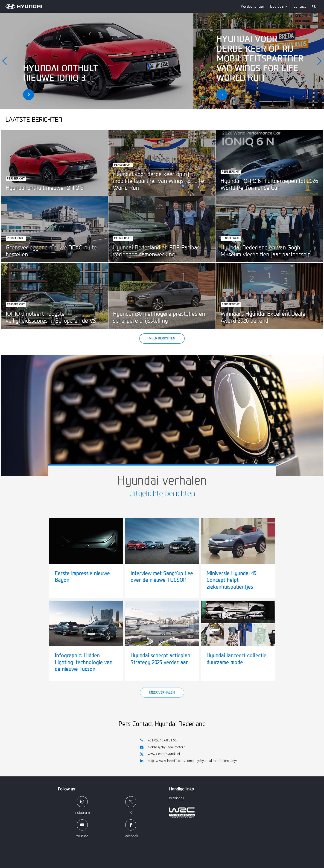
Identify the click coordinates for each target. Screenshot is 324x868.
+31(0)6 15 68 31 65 (158, 740)
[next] (319, 61)
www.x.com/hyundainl (160, 754)
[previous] (5, 61)
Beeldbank (279, 6)
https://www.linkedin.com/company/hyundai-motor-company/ (188, 761)
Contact (300, 6)
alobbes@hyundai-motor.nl (163, 747)
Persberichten (252, 6)
